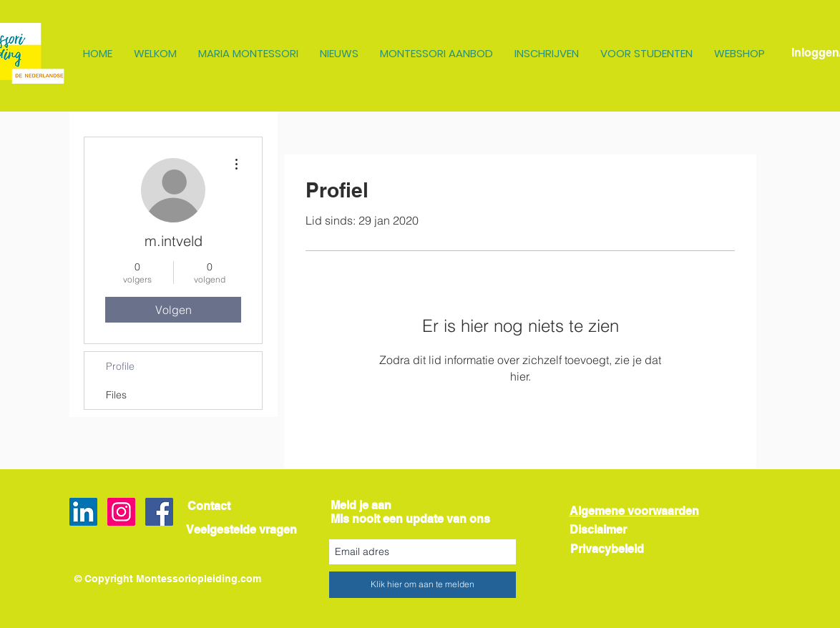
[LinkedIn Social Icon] (83, 512)
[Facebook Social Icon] (159, 512)
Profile (120, 366)
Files (116, 395)
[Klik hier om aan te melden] (423, 585)
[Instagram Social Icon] (121, 512)
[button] (155, 53)
